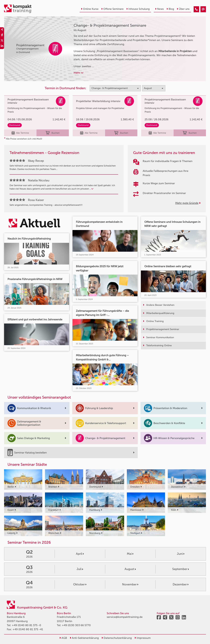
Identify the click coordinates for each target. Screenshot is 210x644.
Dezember (181, 584)
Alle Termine (20, 133)
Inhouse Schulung (138, 9)
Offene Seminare (112, 9)
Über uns (183, 9)
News (159, 9)
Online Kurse (90, 9)
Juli (80, 569)
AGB (63, 638)
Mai (130, 554)
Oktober (80, 584)
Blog (170, 9)
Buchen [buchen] (53, 133)
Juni (181, 554)
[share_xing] (2, 30)
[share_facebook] (2, 35)
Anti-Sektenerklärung (84, 638)
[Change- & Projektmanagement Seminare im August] (196, 9)
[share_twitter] (2, 41)
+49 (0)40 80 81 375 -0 (27, 625)
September (181, 569)
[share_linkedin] (2, 46)
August (130, 569)
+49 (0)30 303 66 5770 (76, 625)
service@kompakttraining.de (125, 617)
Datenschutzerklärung (117, 638)
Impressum (143, 638)
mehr (78, 73)
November (130, 584)
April (80, 554)
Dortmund (15, 125)
